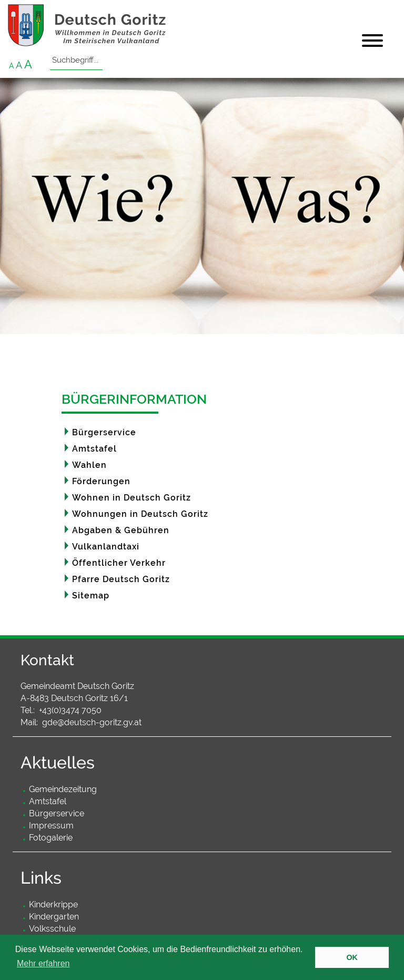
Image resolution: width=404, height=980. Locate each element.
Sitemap (91, 596)
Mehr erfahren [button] (43, 963)
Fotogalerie (51, 838)
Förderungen (101, 481)
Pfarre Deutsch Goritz (121, 579)
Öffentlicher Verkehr (119, 563)
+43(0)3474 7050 (70, 710)
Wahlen (89, 465)
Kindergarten (54, 917)
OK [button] (352, 957)
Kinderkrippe (53, 904)
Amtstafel (94, 449)
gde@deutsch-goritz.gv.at (92, 722)
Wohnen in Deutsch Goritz (132, 498)
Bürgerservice (104, 432)
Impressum (51, 826)
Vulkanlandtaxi (106, 547)
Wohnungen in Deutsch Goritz (140, 514)
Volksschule (52, 929)
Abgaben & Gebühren (121, 530)
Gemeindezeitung (63, 789)
